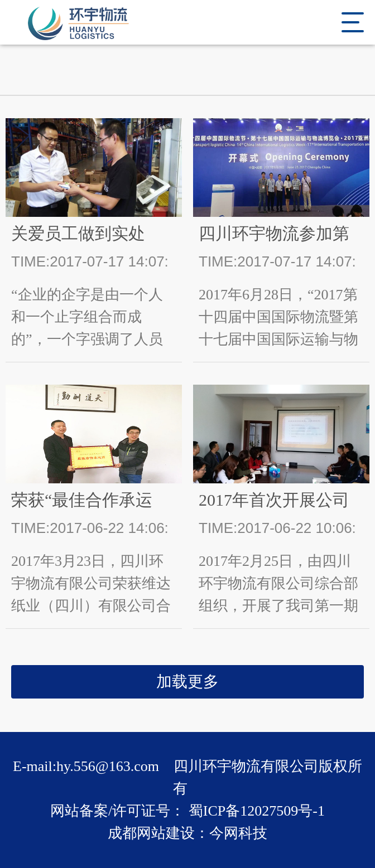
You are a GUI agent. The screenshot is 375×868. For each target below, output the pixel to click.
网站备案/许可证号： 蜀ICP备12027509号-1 (187, 811)
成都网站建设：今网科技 (187, 833)
